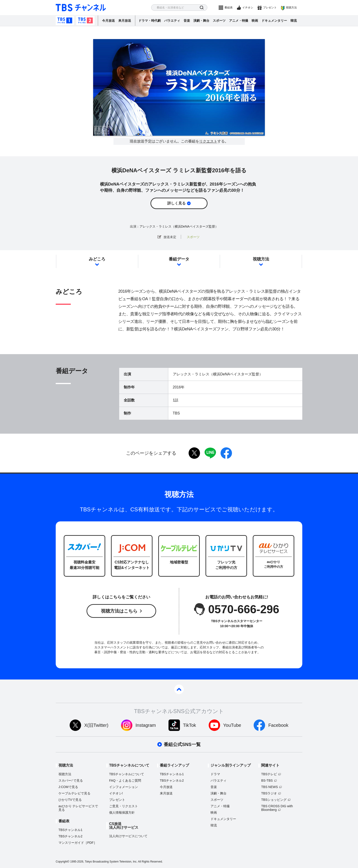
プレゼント (270, 8)
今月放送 (108, 21)
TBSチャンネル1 (65, 21)
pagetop (179, 689)
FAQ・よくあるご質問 (125, 780)
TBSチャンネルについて (127, 774)
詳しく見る (176, 203)
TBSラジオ (269, 793)
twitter (194, 453)
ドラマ (215, 774)
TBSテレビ (269, 774)
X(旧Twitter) (96, 725)
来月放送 (125, 21)
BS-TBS (267, 780)
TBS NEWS (270, 787)
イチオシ (248, 8)
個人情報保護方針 (122, 812)
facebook (226, 453)
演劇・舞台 (201, 21)
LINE (210, 453)
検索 (202, 8)
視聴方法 (291, 8)
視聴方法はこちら (119, 611)
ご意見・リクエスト (124, 806)
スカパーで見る (71, 780)
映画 (255, 21)
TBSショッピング (274, 800)
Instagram (146, 725)
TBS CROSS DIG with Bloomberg (277, 808)
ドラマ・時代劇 (150, 21)
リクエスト (208, 141)
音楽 (187, 21)
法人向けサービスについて (128, 836)
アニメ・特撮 (239, 21)
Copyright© (63, 862)
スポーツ (219, 21)
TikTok (190, 725)
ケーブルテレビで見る (74, 793)
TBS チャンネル (81, 8)
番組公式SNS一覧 (182, 744)
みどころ (97, 259)
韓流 (294, 21)
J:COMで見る (68, 787)
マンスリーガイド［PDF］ (78, 843)
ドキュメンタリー (274, 21)
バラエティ (172, 21)
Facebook (278, 725)
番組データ (179, 259)
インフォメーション (124, 787)
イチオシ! (116, 793)
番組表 (229, 8)
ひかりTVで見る (70, 800)
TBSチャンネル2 (85, 21)
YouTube (232, 725)
